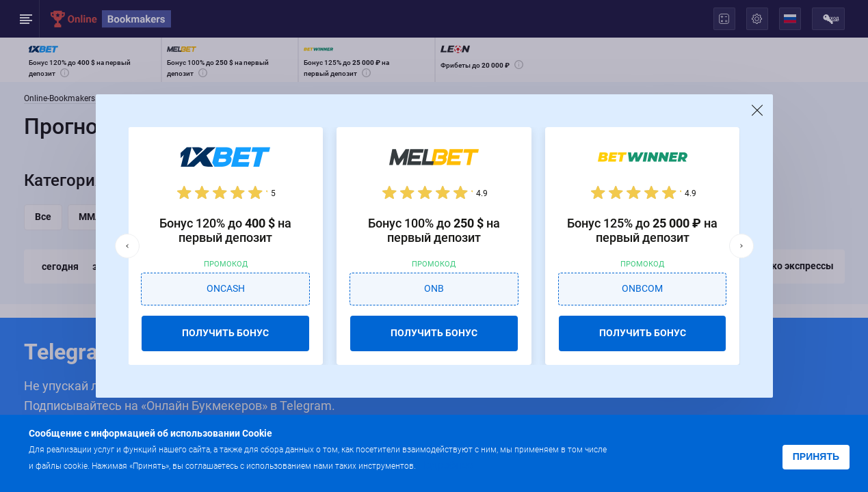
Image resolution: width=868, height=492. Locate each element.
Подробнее (445, 465)
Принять (816, 456)
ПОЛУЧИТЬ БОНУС (225, 333)
